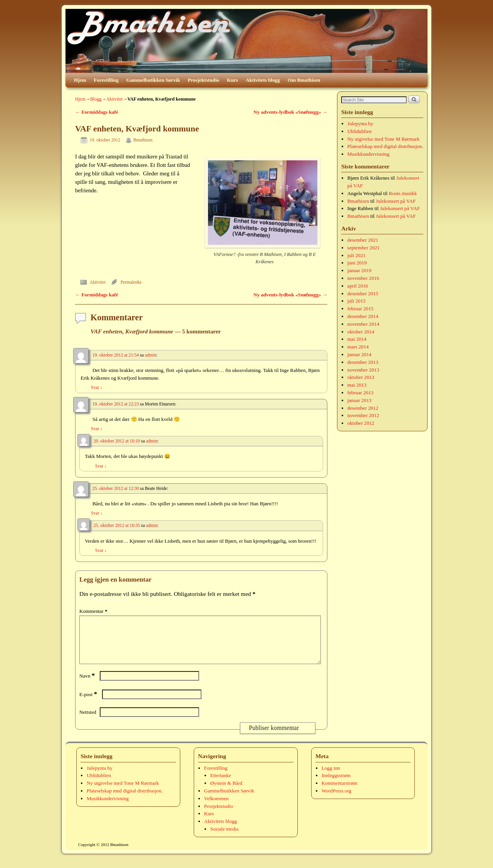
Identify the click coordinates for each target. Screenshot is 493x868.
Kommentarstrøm (340, 792)
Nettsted (88, 721)
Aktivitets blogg (263, 80)
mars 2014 (358, 347)
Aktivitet (115, 99)
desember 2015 (363, 294)
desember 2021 (363, 240)
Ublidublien (360, 131)
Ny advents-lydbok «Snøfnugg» (290, 112)
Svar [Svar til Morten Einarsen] (97, 429)
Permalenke (131, 282)
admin (150, 355)
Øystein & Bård (226, 792)
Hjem (80, 80)
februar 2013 (361, 393)
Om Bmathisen (304, 80)
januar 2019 (360, 270)
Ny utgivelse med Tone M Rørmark (383, 139)
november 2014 (363, 324)
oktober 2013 (361, 377)
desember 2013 (363, 362)
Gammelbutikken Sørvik (153, 80)
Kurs (232, 80)
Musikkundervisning (368, 154)
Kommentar (94, 611)
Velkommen (216, 808)
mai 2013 (357, 385)
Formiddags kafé (97, 112)
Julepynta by (360, 124)
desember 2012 (363, 408)
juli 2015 (356, 301)
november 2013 (363, 370)
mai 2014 (357, 339)
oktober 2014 (361, 332)
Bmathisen (143, 140)
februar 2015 (361, 309)
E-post (89, 704)
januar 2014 (360, 354)
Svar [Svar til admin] (97, 388)
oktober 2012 (361, 423)
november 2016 (363, 278)
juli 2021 (356, 255)
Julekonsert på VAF (396, 201)
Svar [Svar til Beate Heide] (97, 513)
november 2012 (363, 415)
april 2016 (358, 286)
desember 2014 (363, 316)
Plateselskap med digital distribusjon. (385, 146)
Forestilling (106, 80)
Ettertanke (221, 785)
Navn (88, 685)
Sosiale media (225, 838)
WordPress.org (336, 800)
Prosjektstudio (203, 80)
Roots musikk (403, 193)
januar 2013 (360, 400)
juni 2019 (357, 263)
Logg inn (331, 777)
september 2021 (364, 248)
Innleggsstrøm (336, 785)
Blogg (96, 99)
